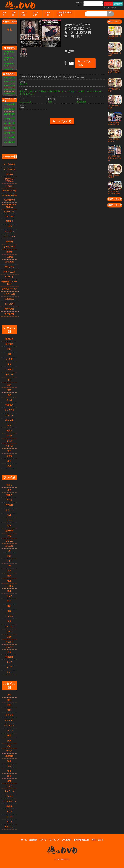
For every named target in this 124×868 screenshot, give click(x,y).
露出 (9, 606)
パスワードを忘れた (110, 8)
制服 (9, 761)
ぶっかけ (9, 546)
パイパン (9, 415)
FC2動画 (9, 257)
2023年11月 (81, 102)
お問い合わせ (97, 840)
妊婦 (9, 466)
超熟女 (9, 456)
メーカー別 (48, 14)
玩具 (9, 621)
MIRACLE (9, 299)
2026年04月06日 (9, 93)
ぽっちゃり (9, 725)
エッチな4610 (9, 164)
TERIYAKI (9, 216)
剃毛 (9, 536)
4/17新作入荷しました (9, 59)
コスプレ (9, 616)
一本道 (9, 226)
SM (9, 566)
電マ (9, 380)
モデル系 (9, 715)
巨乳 (9, 349)
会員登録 (33, 840)
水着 (9, 776)
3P (9, 551)
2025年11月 (9, 128)
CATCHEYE (9, 200)
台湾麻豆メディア (9, 289)
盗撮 (9, 515)
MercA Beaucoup (9, 191)
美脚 (9, 741)
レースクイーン (9, 801)
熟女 (9, 390)
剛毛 (9, 736)
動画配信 (9, 339)
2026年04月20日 (9, 78)
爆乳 (9, 700)
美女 (9, 425)
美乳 (9, 695)
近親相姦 (9, 657)
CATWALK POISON (9, 180)
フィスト (9, 647)
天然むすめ (9, 267)
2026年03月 (9, 109)
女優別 (14, 14)
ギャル (9, 441)
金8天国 (9, 242)
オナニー (9, 375)
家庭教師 (9, 756)
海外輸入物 (9, 314)
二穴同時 (9, 505)
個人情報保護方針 (81, 840)
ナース (9, 751)
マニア (9, 667)
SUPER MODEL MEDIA (9, 206)
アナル (9, 500)
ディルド (9, 642)
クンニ (9, 400)
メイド (9, 786)
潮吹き (9, 495)
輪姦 (9, 581)
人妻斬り (9, 221)
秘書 (9, 771)
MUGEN (9, 186)
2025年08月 (9, 142)
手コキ (61, 91)
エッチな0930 (9, 169)
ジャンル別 (24, 14)
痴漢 (9, 637)
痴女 (9, 385)
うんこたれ (9, 304)
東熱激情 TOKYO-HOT (9, 283)
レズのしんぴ (9, 294)
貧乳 (9, 710)
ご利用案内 (66, 840)
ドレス (9, 822)
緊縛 (9, 576)
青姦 (9, 611)
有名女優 (9, 420)
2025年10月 (9, 133)
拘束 (9, 571)
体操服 (9, 806)
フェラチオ (9, 410)
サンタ (9, 817)
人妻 (9, 354)
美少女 (9, 431)
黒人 (9, 461)
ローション (9, 627)
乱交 (9, 556)
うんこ (9, 596)
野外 (9, 601)
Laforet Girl (9, 212)
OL (9, 766)
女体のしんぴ (9, 272)
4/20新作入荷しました (9, 53)
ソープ (9, 632)
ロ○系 (9, 436)
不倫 (9, 652)
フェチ (9, 662)
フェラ (9, 520)
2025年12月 (9, 123)
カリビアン (9, 231)
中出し (9, 485)
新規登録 (118, 4)
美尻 (9, 395)
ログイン (108, 4)
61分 (50, 102)
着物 (9, 781)
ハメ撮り (9, 369)
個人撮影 (9, 344)
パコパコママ (9, 237)
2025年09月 (9, 137)
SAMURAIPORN (9, 195)
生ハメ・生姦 (93, 91)
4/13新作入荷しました (9, 65)
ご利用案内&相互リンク (64, 14)
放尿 (9, 591)
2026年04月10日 (9, 90)
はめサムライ (9, 247)
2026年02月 (9, 114)
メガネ (9, 811)
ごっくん (9, 541)
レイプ (9, 561)
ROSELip (9, 277)
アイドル (9, 446)
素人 (9, 364)
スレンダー (9, 720)
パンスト (9, 796)
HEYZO (9, 174)
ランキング (36, 14)
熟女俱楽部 (9, 309)
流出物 (9, 252)
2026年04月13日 (9, 86)
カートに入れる (84, 63)
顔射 (9, 526)
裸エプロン (9, 827)
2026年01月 (9, 119)
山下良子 (23, 84)
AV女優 (9, 359)
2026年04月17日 (9, 82)
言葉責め (9, 405)
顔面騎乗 (9, 531)
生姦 (9, 490)
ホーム (4, 14)
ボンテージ (9, 791)
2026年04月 (9, 104)
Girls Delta (9, 262)
